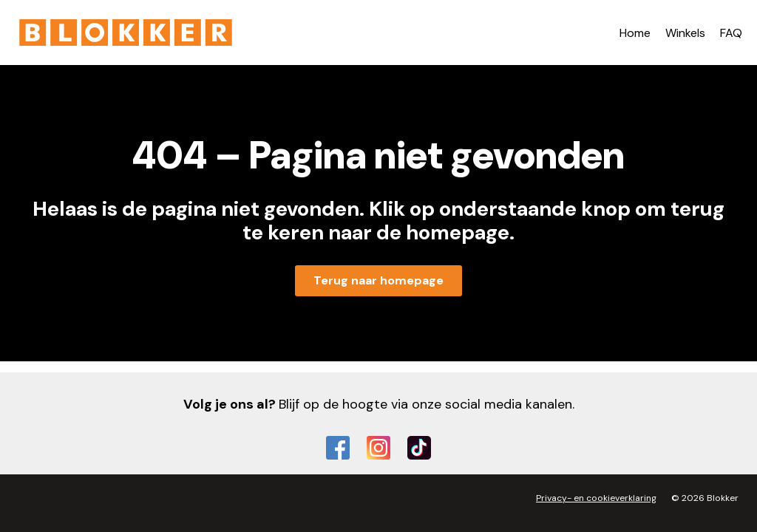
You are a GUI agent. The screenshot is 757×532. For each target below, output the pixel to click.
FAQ (731, 33)
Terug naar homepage (378, 280)
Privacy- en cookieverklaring (596, 498)
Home (635, 33)
